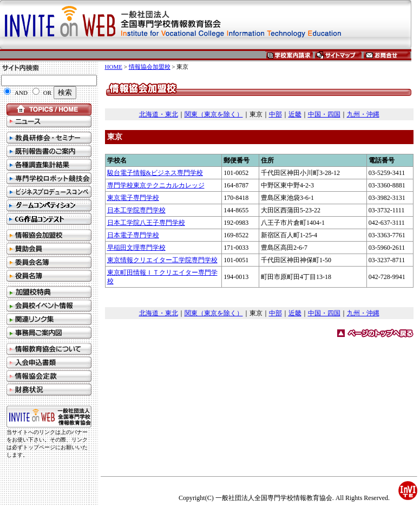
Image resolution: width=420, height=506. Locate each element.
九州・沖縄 (363, 114)
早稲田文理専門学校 (136, 248)
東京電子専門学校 (133, 198)
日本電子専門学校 (133, 235)
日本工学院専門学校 (136, 210)
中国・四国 (324, 114)
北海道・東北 (159, 114)
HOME (114, 67)
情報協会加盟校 (150, 67)
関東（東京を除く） (214, 114)
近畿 (295, 114)
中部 (275, 114)
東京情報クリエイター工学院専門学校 (162, 260)
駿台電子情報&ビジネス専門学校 (155, 173)
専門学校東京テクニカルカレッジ (156, 185)
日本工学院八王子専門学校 (146, 223)
